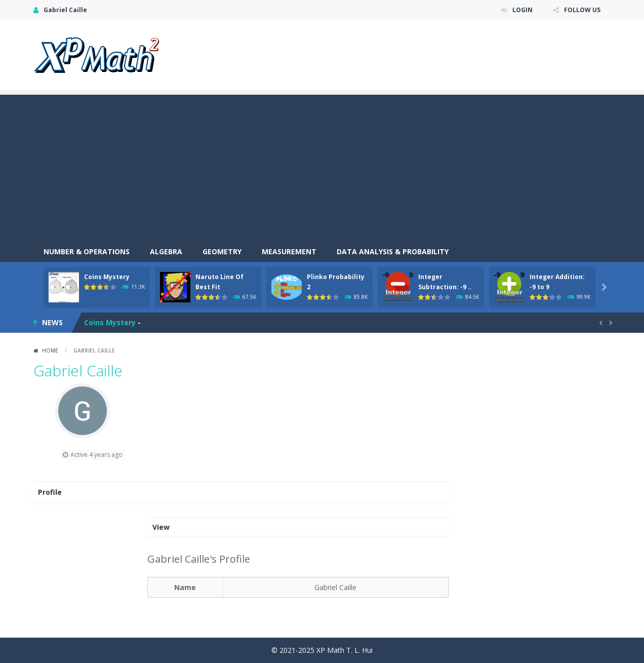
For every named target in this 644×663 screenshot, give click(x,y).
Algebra (166, 251)
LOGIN (522, 10)
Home (50, 350)
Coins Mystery (107, 277)
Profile (50, 492)
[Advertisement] (322, 166)
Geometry (222, 251)
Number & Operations (87, 251)
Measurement (289, 251)
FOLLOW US (582, 10)
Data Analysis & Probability (393, 251)
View (161, 527)
